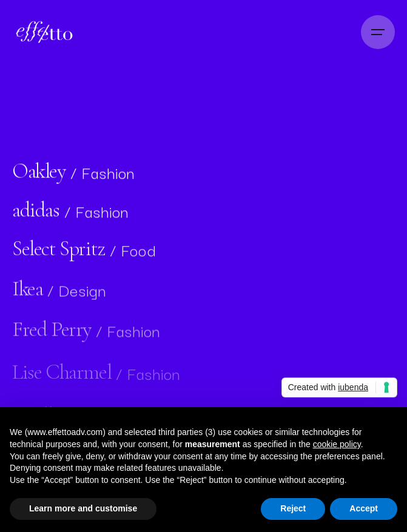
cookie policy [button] (337, 444)
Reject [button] (293, 508)
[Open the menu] (378, 32)
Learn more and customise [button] (83, 508)
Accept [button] (364, 508)
